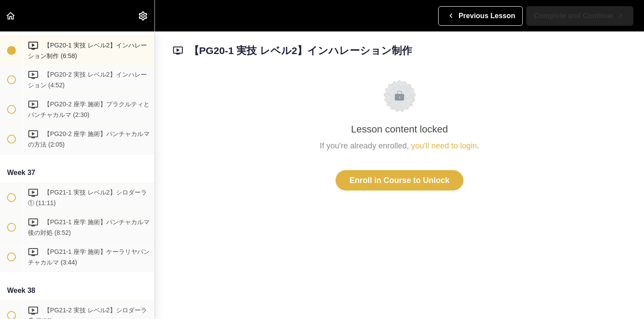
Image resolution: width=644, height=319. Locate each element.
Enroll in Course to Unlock (399, 180)
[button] (11, 16)
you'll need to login (444, 146)
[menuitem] (143, 16)
